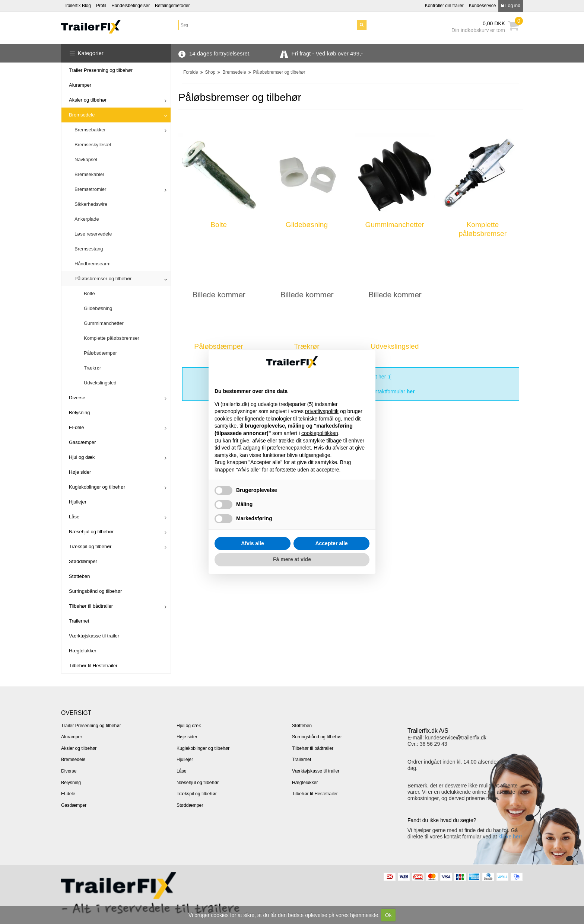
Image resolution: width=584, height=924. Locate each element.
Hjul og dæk (82, 457)
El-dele (76, 427)
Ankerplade (87, 219)
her (411, 391)
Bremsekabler (89, 174)
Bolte (89, 293)
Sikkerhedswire (91, 204)
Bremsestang (89, 249)
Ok (388, 915)
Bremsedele (82, 115)
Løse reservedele (93, 234)
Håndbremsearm (93, 264)
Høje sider (80, 472)
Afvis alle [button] (252, 543)
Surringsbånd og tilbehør (95, 591)
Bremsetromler (90, 189)
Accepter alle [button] (331, 543)
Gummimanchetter (104, 323)
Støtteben (79, 576)
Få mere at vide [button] (292, 559)
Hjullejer (78, 502)
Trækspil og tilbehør (90, 546)
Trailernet (79, 621)
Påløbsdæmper (100, 353)
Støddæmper (83, 561)
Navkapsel (86, 159)
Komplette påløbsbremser (112, 338)
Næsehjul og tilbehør (91, 532)
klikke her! (510, 837)
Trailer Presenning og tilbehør (101, 70)
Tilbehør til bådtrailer (91, 606)
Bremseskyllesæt (93, 145)
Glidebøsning (98, 308)
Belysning (79, 413)
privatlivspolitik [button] (322, 411)
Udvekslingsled (100, 383)
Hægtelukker (83, 651)
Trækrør (92, 368)
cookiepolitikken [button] (320, 433)
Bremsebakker (90, 130)
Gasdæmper (82, 442)
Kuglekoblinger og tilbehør (97, 487)
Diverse (77, 398)
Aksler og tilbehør (88, 100)
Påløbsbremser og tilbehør (103, 279)
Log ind (511, 6)
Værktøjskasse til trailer (94, 636)
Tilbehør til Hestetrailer (93, 666)
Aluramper (80, 85)
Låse (74, 517)
